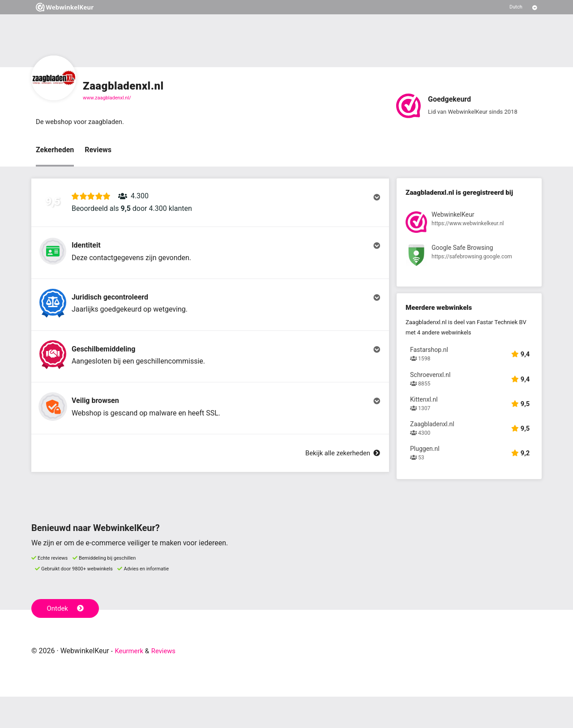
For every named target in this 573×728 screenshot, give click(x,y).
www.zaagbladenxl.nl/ (107, 98)
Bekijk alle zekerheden (340, 490)
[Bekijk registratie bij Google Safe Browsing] (469, 258)
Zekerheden (55, 151)
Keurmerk (130, 682)
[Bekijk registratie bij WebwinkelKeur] (469, 225)
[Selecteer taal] (523, 7)
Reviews (98, 151)
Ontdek (66, 639)
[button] (210, 207)
